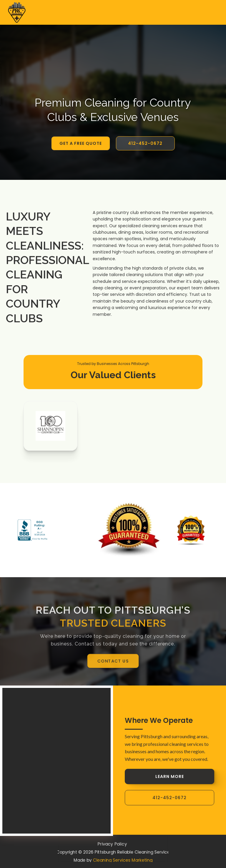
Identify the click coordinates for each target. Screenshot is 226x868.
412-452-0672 (145, 143)
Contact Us (113, 661)
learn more (170, 776)
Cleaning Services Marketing (124, 861)
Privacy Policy (112, 843)
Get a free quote (81, 143)
